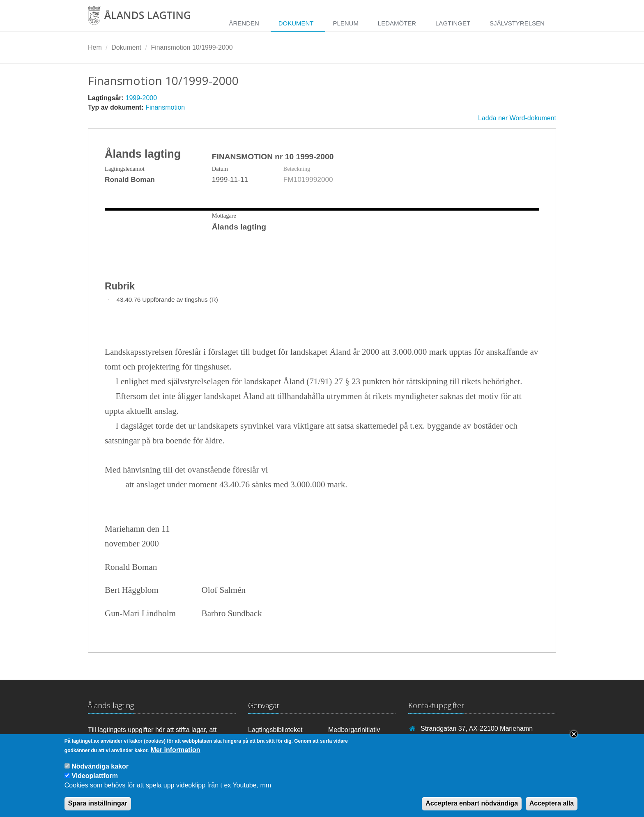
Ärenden (244, 23)
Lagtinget (453, 23)
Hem (95, 47)
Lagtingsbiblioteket (275, 730)
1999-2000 (141, 98)
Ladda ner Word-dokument (517, 118)
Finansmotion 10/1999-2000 (192, 47)
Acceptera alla (552, 803)
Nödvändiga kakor (100, 766)
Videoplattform (95, 776)
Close (574, 734)
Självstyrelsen (517, 23)
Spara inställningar (98, 803)
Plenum (346, 23)
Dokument (296, 23)
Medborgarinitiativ (354, 730)
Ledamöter (397, 23)
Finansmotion (165, 107)
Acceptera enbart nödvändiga (472, 803)
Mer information (176, 750)
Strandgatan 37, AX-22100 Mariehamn (477, 729)
